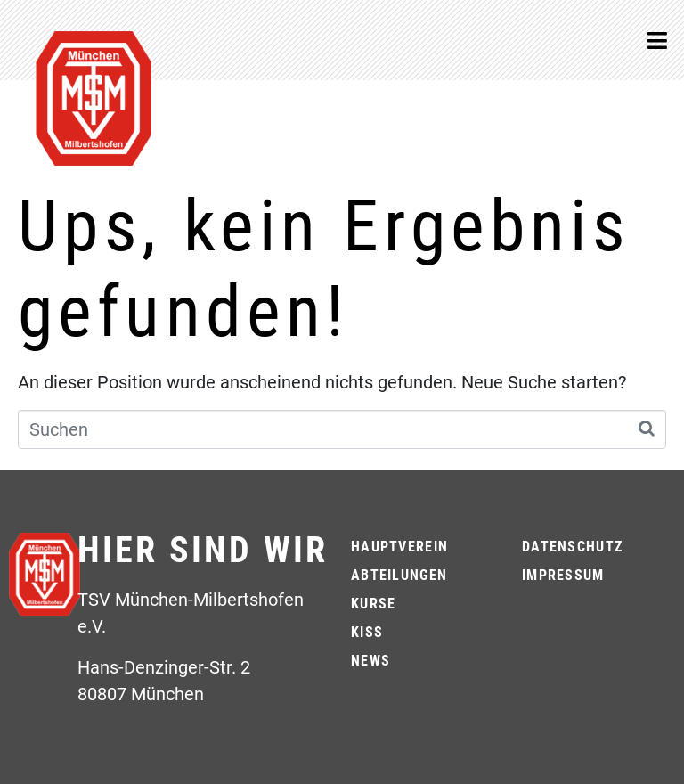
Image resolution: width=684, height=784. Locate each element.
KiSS (367, 632)
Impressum (563, 575)
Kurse (373, 604)
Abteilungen (399, 575)
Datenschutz (572, 547)
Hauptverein (399, 547)
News (370, 661)
